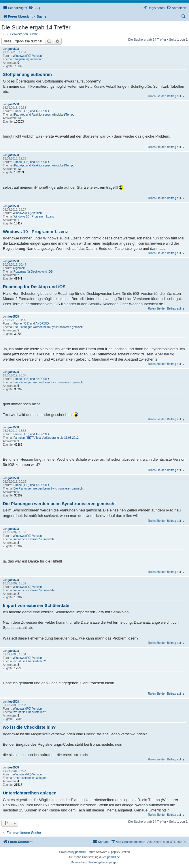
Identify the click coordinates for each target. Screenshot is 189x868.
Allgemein (19, 268)
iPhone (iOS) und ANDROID (31, 111)
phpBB (80, 852)
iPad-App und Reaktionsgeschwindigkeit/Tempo (44, 115)
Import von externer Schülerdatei (34, 539)
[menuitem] (34, 8)
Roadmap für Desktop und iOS (33, 272)
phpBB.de (114, 857)
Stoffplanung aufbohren (29, 59)
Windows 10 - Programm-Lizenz (34, 216)
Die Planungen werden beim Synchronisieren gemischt (49, 327)
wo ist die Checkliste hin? (30, 661)
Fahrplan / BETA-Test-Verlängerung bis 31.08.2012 (46, 438)
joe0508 (14, 49)
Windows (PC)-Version (27, 56)
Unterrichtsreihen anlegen (30, 778)
